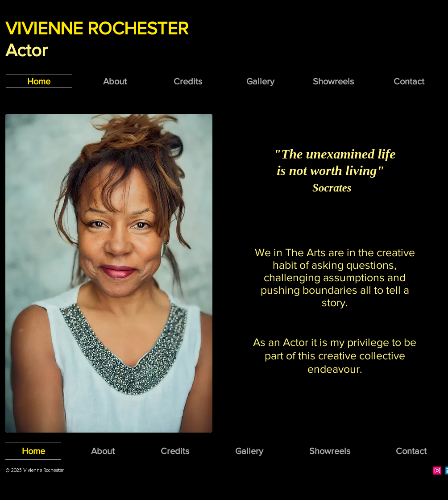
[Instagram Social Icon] (437, 471)
